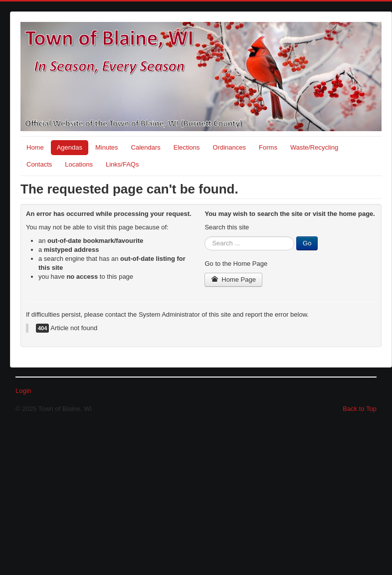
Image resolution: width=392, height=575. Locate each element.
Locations (79, 164)
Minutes (107, 147)
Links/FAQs (122, 164)
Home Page (233, 280)
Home (35, 147)
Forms (268, 147)
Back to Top (360, 409)
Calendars (146, 147)
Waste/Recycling (314, 147)
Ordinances (229, 147)
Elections (187, 147)
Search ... (205, 237)
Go (307, 243)
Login (23, 391)
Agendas (70, 147)
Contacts (39, 164)
